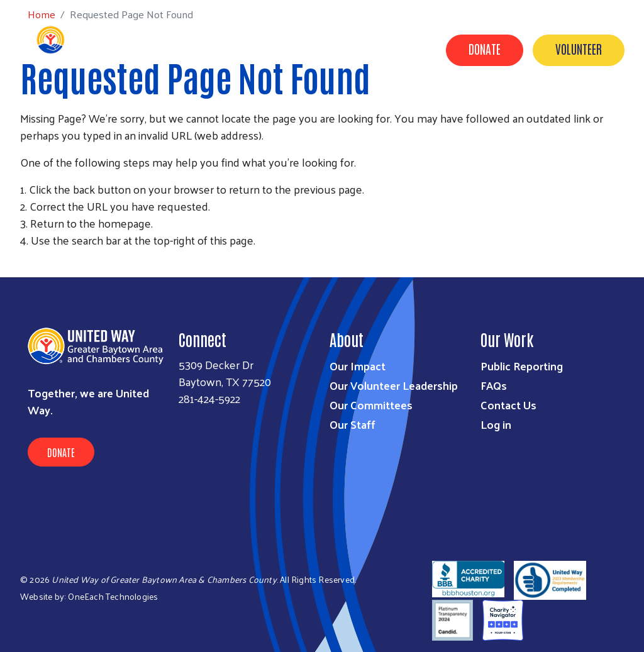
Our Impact (214, 109)
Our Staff (353, 424)
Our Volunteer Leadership (394, 385)
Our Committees (371, 405)
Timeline (504, 109)
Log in (496, 424)
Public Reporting (522, 366)
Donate (485, 48)
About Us (365, 109)
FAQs (494, 385)
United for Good (585, 109)
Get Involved (293, 109)
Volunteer (579, 48)
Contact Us (435, 109)
